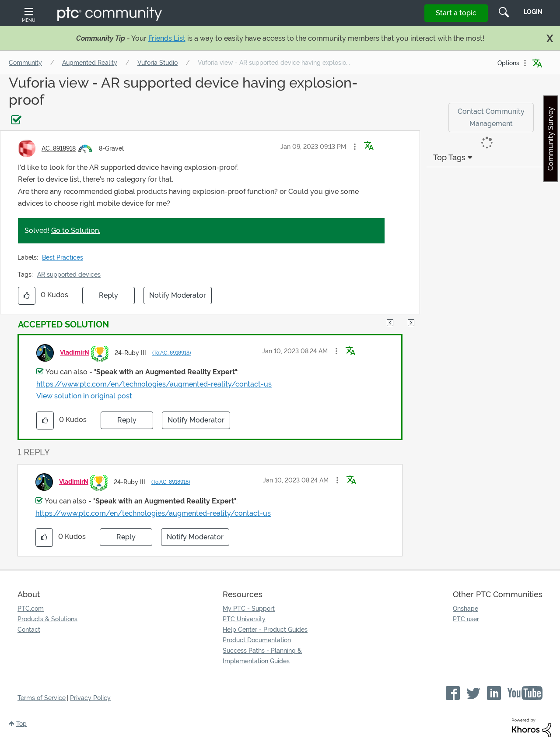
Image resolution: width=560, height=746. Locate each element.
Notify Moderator (178, 295)
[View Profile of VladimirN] (75, 352)
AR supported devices (69, 274)
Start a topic (456, 13)
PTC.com (31, 609)
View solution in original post (84, 396)
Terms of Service (42, 698)
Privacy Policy (90, 698)
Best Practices (63, 257)
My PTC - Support (249, 609)
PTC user (466, 619)
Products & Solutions (47, 619)
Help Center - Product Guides (265, 630)
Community (25, 63)
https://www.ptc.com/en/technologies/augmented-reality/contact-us (154, 384)
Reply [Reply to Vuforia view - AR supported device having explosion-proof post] (108, 295)
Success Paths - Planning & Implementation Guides (262, 656)
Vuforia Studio (157, 63)
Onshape (465, 609)
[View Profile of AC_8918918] (59, 148)
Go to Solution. (76, 230)
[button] (355, 147)
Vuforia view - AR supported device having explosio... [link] (274, 63)
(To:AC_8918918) (171, 353)
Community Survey (551, 139)
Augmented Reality (90, 63)
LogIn (533, 12)
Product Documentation (257, 640)
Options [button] (508, 63)
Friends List (167, 38)
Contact (29, 630)
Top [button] (21, 724)
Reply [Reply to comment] (127, 420)
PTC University (244, 619)
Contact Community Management (491, 117)
